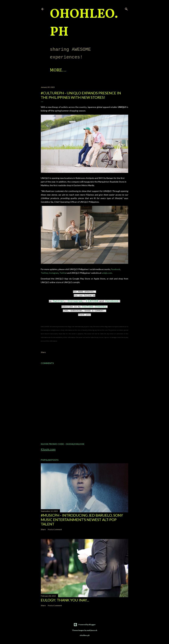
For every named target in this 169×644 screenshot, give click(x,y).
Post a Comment (55, 529)
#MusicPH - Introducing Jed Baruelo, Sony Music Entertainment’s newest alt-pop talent (82, 520)
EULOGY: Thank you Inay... (65, 600)
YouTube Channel (94, 307)
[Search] (126, 8)
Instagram (54, 273)
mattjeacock (92, 630)
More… (85, 70)
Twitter (44, 273)
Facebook (116, 269)
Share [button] (43, 352)
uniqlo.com (107, 273)
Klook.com (48, 449)
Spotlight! (62, 70)
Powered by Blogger (85, 625)
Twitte (63, 273)
